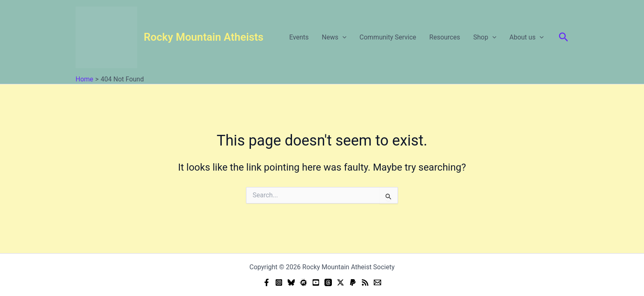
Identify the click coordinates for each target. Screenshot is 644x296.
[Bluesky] (291, 282)
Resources (445, 37)
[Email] (377, 282)
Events (299, 37)
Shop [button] (485, 37)
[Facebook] (267, 282)
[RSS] (365, 282)
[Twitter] (340, 282)
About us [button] (526, 37)
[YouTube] (316, 282)
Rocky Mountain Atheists (204, 37)
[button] (343, 37)
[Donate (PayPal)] (353, 282)
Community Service (388, 37)
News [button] (334, 37)
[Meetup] (304, 282)
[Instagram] (279, 282)
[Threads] (328, 282)
